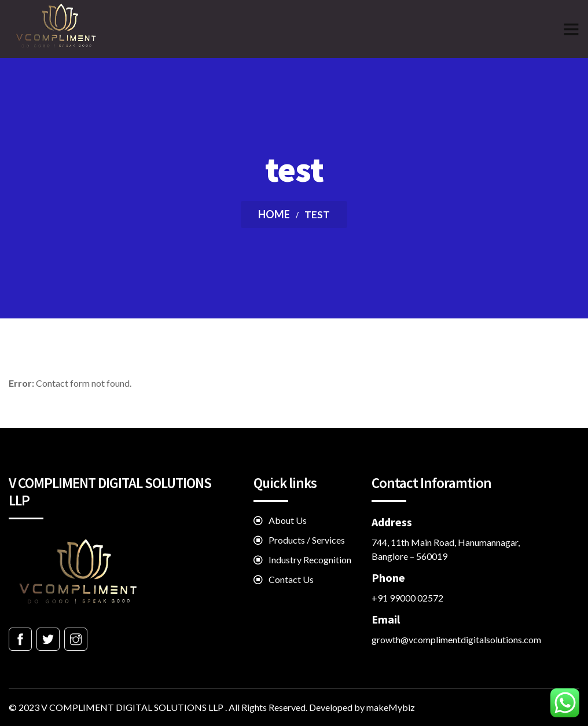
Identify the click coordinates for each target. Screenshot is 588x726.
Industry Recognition (310, 560)
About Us (288, 520)
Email (386, 619)
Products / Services (307, 540)
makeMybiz (391, 707)
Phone (388, 577)
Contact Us (291, 579)
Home (274, 214)
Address (392, 522)
